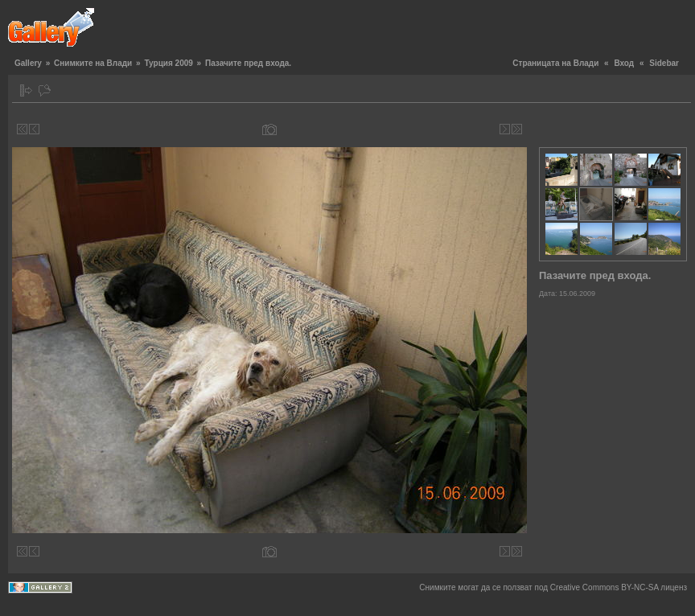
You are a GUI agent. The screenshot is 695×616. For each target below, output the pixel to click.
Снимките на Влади (93, 63)
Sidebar (664, 63)
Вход (624, 63)
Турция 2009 (168, 63)
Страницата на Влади (555, 63)
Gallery (28, 63)
